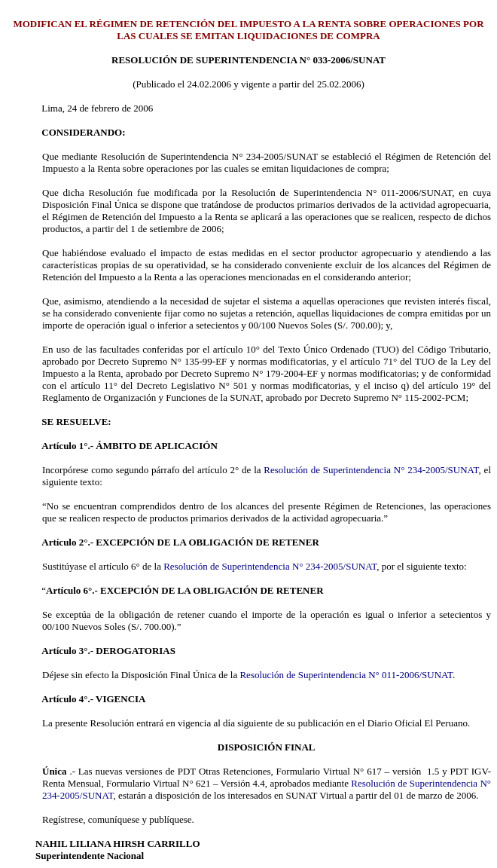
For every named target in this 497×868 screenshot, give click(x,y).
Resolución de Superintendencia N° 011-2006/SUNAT (346, 675)
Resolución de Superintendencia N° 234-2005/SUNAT (371, 470)
